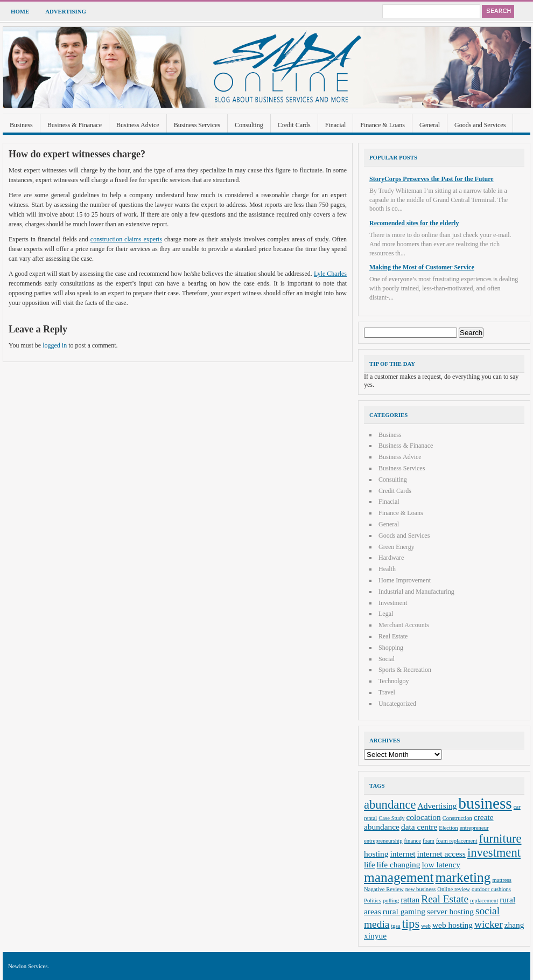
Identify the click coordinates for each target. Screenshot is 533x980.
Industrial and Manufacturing (416, 592)
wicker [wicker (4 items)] (489, 924)
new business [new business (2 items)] (421, 889)
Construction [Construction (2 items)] (457, 818)
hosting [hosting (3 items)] (376, 854)
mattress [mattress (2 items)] (502, 880)
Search (498, 11)
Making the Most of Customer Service (422, 267)
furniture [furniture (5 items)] (500, 839)
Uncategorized (397, 704)
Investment (393, 603)
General (430, 125)
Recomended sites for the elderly (414, 223)
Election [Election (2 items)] (448, 828)
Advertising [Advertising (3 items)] (437, 806)
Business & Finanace (75, 125)
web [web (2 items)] (426, 926)
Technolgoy (394, 681)
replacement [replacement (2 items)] (484, 901)
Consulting (249, 125)
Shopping (391, 648)
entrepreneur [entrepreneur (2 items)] (474, 828)
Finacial (336, 125)
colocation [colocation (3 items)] (424, 817)
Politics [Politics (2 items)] (373, 901)
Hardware (391, 558)
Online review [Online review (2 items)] (454, 889)
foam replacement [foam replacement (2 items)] (457, 841)
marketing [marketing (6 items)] (463, 877)
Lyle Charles (330, 274)
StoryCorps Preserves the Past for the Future (432, 179)
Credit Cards (294, 125)
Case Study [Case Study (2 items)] (391, 818)
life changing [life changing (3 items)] (399, 864)
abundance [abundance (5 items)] (390, 805)
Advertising (66, 11)
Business (21, 125)
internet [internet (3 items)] (402, 854)
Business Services (197, 125)
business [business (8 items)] (485, 803)
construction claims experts (126, 239)
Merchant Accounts (404, 625)
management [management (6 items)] (399, 877)
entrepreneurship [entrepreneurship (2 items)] (383, 841)
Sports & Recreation (405, 670)
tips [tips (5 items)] (411, 924)
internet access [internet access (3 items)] (441, 854)
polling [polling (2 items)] (391, 901)
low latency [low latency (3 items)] (441, 864)
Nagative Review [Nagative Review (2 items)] (384, 889)
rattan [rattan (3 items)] (410, 899)
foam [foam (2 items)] (429, 841)
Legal (386, 614)
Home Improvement (405, 580)
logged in (55, 345)
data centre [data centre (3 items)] (419, 827)
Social (387, 659)
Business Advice (138, 125)
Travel (387, 692)
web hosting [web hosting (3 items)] (453, 925)
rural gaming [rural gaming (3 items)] (404, 911)
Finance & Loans (383, 125)
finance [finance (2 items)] (413, 841)
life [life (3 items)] (370, 864)
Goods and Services (480, 125)
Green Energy (397, 547)
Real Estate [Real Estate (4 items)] (445, 899)
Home (20, 11)
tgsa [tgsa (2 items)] (395, 926)
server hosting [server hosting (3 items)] (450, 911)
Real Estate (393, 636)
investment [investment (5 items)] (494, 853)
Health (387, 569)
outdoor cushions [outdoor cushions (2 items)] (491, 889)
